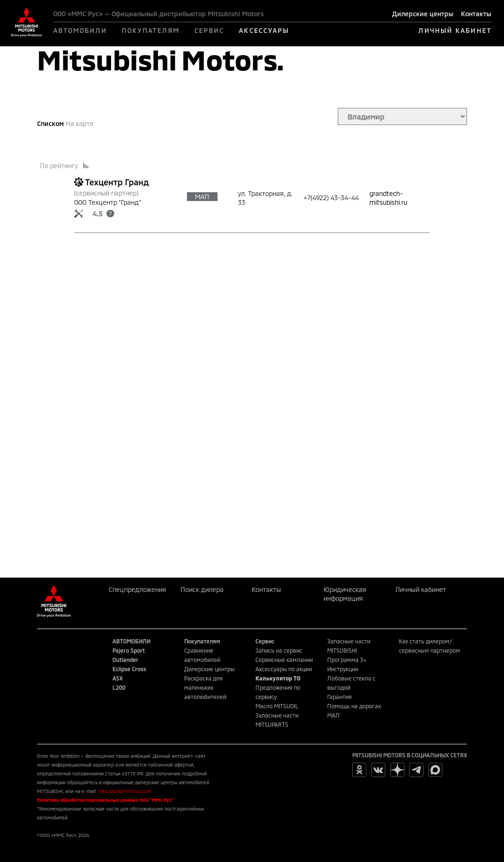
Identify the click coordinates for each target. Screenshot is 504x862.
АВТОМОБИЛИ (80, 30)
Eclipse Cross (129, 669)
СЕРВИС (209, 30)
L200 (119, 687)
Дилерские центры (423, 14)
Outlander (125, 660)
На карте (80, 123)
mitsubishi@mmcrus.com (124, 791)
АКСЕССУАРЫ (264, 30)
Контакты (476, 14)
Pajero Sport (129, 650)
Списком (50, 123)
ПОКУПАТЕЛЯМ (151, 30)
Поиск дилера (202, 589)
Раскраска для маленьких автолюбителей (205, 687)
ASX (118, 678)
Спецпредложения (137, 589)
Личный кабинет (421, 589)
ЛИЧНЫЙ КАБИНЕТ (455, 30)
